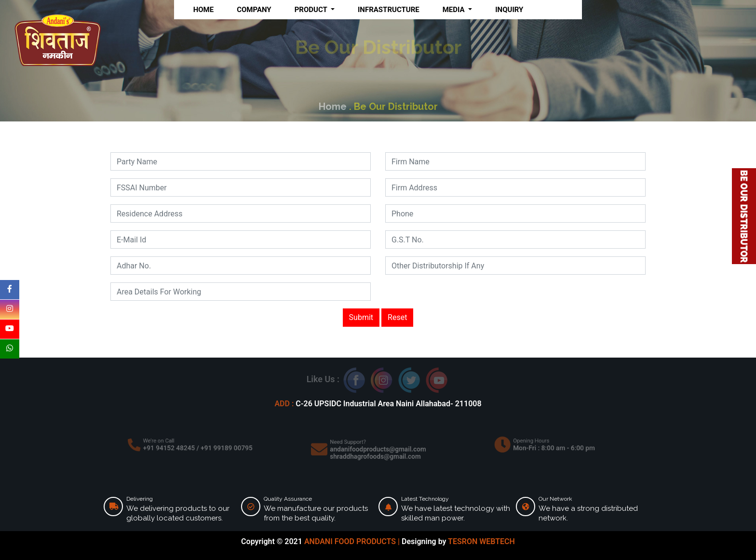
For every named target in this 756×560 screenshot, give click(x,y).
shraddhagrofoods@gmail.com (376, 455)
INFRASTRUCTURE (389, 10)
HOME (204, 10)
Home (334, 107)
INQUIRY (509, 10)
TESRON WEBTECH (481, 541)
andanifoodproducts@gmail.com (378, 449)
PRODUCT (312, 10)
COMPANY (254, 10)
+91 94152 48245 (172, 448)
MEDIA (455, 10)
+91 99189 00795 (223, 448)
